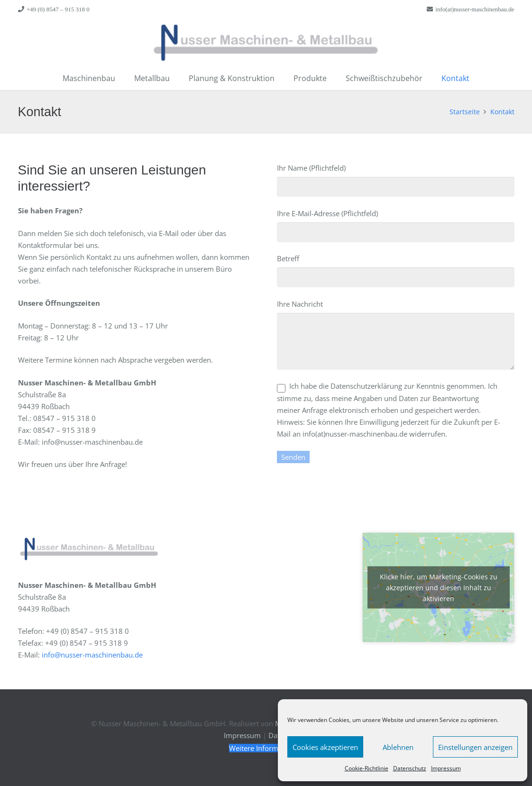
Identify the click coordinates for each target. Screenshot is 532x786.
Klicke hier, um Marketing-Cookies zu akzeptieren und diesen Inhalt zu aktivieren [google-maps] (439, 588)
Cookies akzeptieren (325, 747)
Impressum (446, 768)
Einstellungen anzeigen (475, 747)
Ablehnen (398, 747)
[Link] (266, 43)
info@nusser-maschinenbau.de (92, 655)
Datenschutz (410, 768)
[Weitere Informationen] (266, 748)
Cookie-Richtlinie (367, 768)
